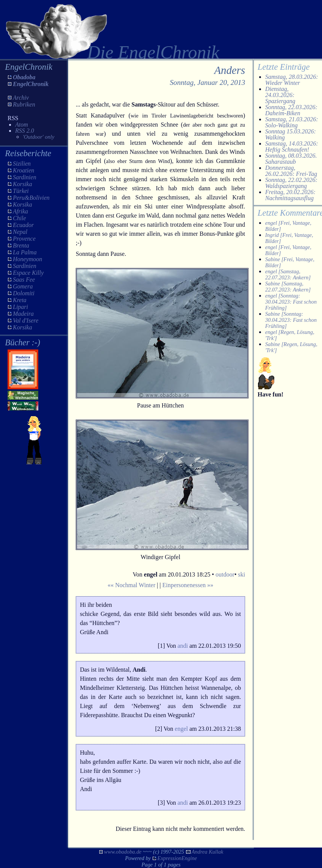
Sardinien (25, 177)
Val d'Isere (26, 320)
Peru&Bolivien (31, 198)
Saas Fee (24, 280)
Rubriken (24, 104)
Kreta (20, 300)
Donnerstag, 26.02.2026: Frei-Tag (291, 171)
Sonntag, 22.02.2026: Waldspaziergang (291, 183)
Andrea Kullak (208, 852)
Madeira (23, 314)
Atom (22, 125)
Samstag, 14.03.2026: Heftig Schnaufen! (292, 146)
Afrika (20, 211)
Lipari (20, 307)
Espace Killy (28, 273)
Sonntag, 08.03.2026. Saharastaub (291, 159)
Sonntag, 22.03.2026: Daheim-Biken (291, 110)
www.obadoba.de (123, 852)
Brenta (21, 245)
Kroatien (23, 170)
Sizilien (22, 164)
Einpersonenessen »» (188, 585)
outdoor (225, 574)
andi (183, 646)
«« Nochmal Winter (131, 585)
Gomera (23, 286)
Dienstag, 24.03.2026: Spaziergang (280, 95)
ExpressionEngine (177, 858)
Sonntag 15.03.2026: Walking (291, 134)
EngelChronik (31, 84)
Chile (20, 218)
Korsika (23, 184)
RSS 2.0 (25, 131)
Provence (24, 239)
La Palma (25, 252)
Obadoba (24, 77)
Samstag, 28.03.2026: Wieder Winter (292, 80)
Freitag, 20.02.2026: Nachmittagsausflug (290, 195)
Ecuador (23, 225)
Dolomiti (24, 293)
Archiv (21, 98)
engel (181, 729)
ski (241, 574)
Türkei (21, 191)
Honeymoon (27, 259)
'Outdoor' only (38, 137)
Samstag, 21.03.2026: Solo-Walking (292, 122)
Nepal (20, 232)
